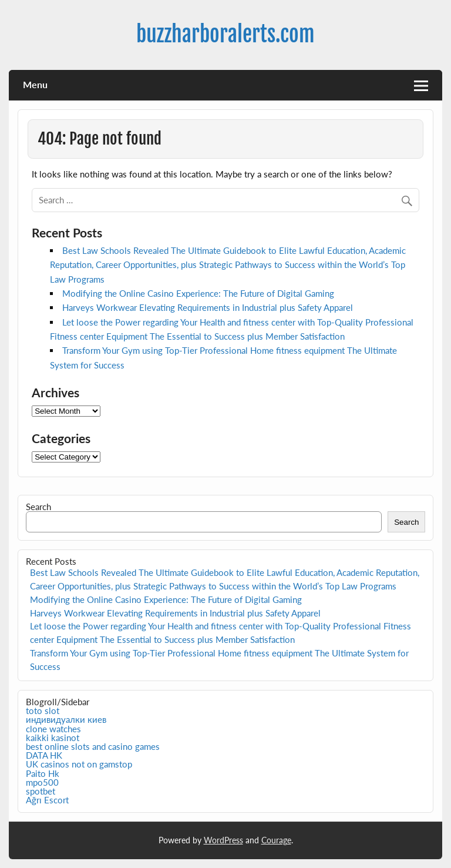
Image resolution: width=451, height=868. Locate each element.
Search (38, 507)
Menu (35, 84)
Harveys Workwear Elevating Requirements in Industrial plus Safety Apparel (208, 307)
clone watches (53, 729)
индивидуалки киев (66, 719)
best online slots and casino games (93, 746)
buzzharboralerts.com (225, 34)
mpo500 (42, 782)
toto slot (43, 711)
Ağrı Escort (47, 800)
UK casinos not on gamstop (79, 764)
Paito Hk (43, 773)
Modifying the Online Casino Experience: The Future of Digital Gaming (198, 293)
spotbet (41, 791)
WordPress (223, 840)
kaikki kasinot (53, 738)
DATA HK (44, 755)
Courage (276, 840)
